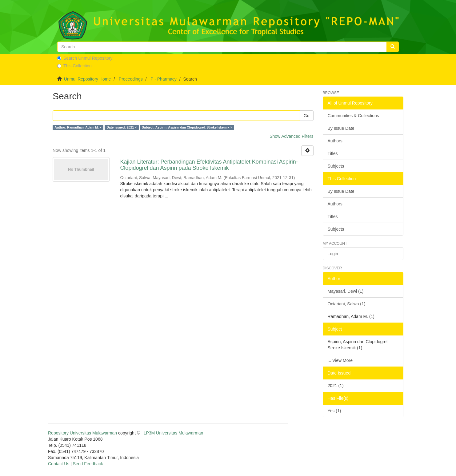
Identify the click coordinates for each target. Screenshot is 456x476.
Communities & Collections (353, 116)
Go (307, 116)
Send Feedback (88, 464)
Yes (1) (334, 411)
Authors (335, 141)
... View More (340, 360)
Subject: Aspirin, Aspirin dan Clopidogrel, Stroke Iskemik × (187, 127)
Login (333, 254)
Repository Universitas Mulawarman (82, 433)
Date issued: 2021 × (122, 127)
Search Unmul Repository (85, 58)
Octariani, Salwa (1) (347, 304)
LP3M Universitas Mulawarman (174, 433)
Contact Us (59, 464)
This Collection (74, 66)
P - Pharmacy (164, 79)
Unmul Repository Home (88, 79)
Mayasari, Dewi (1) (346, 291)
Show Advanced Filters (291, 136)
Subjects (336, 166)
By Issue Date (341, 128)
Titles (333, 153)
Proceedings (131, 79)
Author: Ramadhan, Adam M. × (78, 127)
